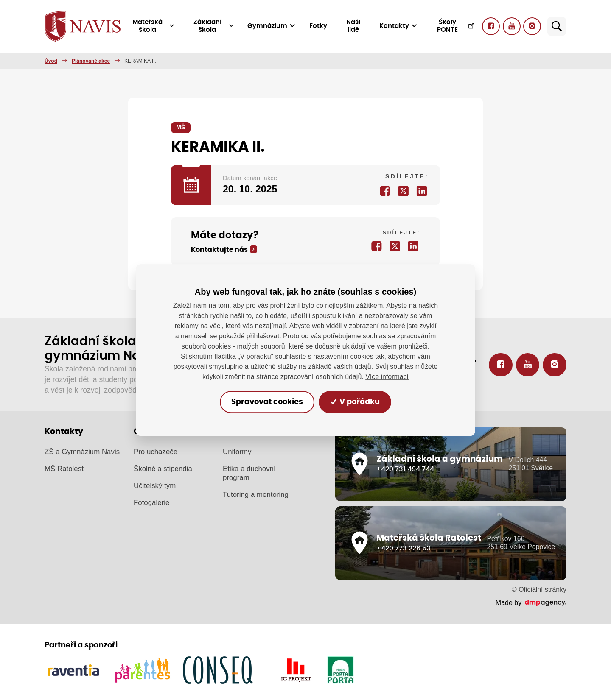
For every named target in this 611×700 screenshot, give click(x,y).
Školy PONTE (456, 26)
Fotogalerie (151, 503)
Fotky (319, 26)
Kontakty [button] (398, 26)
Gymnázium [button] (272, 26)
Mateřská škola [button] (154, 26)
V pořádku (355, 402)
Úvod (51, 61)
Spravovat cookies (267, 402)
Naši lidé (354, 26)
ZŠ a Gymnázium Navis (82, 452)
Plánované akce (91, 61)
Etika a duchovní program (249, 473)
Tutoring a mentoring (256, 494)
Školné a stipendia (163, 469)
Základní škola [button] (214, 26)
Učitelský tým (155, 486)
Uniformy (237, 452)
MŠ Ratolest (64, 469)
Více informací (387, 377)
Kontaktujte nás (219, 250)
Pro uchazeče (156, 452)
